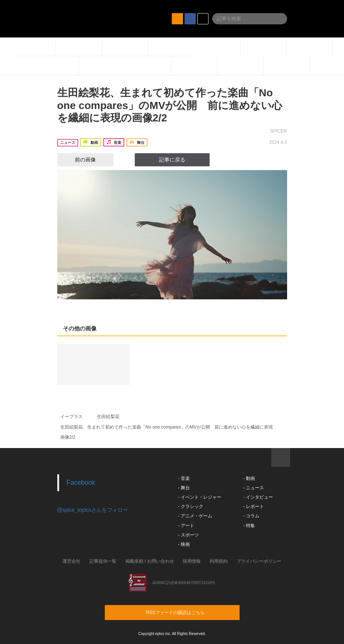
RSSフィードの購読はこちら (186, 612)
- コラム (251, 516)
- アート (186, 526)
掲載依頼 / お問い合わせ (150, 561)
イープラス (71, 417)
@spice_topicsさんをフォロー (93, 510)
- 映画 (184, 544)
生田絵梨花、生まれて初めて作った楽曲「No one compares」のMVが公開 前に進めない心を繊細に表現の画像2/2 (170, 105)
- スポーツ (188, 535)
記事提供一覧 (103, 561)
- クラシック (191, 507)
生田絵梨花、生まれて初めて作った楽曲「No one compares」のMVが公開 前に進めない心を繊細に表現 (167, 427)
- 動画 (249, 478)
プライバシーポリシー (259, 561)
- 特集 (249, 526)
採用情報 (192, 561)
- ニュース (254, 488)
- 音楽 (184, 478)
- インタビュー (258, 497)
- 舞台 (184, 488)
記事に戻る (172, 160)
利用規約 (219, 561)
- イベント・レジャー (200, 497)
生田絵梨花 (108, 417)
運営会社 (71, 561)
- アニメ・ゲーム (195, 516)
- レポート (254, 507)
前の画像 (79, 160)
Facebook (81, 483)
